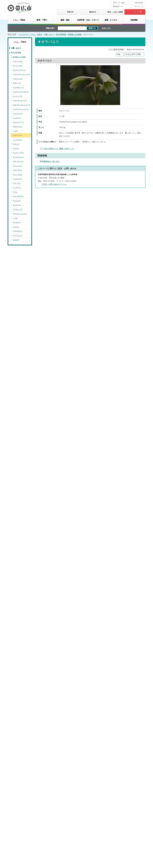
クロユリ (16, 148)
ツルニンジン (18, 658)
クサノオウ (17, 279)
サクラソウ (17, 588)
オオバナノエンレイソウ (22, 105)
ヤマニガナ (17, 675)
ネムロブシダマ (18, 784)
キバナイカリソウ (19, 305)
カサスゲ (16, 266)
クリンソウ (17, 597)
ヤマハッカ (17, 640)
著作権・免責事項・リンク (74, 832)
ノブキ (15, 662)
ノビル (15, 218)
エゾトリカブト (18, 314)
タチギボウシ (18, 231)
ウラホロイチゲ (18, 327)
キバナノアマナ (18, 153)
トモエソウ (17, 519)
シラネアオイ (18, 357)
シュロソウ (17, 118)
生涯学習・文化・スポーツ (88, 20)
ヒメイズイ (17, 244)
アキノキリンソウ (19, 719)
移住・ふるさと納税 (115, 12)
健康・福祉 (65, 20)
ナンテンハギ (18, 423)
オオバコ (16, 627)
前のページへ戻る (119, 797)
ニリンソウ (17, 336)
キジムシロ (17, 471)
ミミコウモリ (18, 688)
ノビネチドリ (18, 179)
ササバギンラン (18, 161)
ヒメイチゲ (17, 331)
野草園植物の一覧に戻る (50, 161)
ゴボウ (15, 736)
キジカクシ (17, 222)
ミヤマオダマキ (18, 340)
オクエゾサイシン (19, 70)
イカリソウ (17, 309)
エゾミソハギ (18, 532)
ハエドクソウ (18, 645)
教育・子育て (42, 20)
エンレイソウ (18, 96)
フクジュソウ (18, 318)
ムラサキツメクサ (19, 418)
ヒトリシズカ (18, 66)
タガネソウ (17, 257)
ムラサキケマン (18, 288)
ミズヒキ (16, 558)
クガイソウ (17, 632)
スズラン (16, 227)
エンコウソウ (18, 349)
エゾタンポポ (18, 684)
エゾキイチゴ (18, 479)
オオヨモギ (17, 723)
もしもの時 (138, 12)
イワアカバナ (18, 536)
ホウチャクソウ (18, 122)
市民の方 (70, 12)
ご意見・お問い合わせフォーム (54, 184)
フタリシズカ (18, 61)
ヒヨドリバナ (18, 732)
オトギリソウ (18, 523)
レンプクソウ (18, 771)
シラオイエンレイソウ (21, 109)
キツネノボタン (18, 362)
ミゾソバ (16, 553)
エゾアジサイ (18, 567)
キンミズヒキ (18, 445)
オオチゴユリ (18, 127)
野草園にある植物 (75, 35)
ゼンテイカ (17, 205)
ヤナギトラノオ (18, 580)
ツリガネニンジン (19, 654)
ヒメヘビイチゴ (18, 462)
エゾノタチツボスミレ (21, 510)
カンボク (16, 780)
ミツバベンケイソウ (20, 392)
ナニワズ (16, 540)
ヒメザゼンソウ (18, 87)
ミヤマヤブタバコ (19, 728)
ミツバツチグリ (18, 475)
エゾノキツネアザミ (20, 667)
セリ (15, 762)
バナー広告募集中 (76, 811)
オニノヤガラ (18, 175)
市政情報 (134, 20)
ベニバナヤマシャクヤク (22, 379)
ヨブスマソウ (18, 693)
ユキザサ (16, 240)
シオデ (15, 131)
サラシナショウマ (19, 353)
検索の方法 (106, 28)
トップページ (24, 35)
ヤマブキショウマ (19, 492)
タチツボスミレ (18, 514)
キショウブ (17, 201)
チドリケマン (18, 292)
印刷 (119, 54)
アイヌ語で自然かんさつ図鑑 (58, 149)
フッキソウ (17, 375)
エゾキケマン (18, 296)
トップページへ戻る (138, 797)
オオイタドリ (18, 549)
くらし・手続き (19, 20)
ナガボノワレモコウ (20, 488)
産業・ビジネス (111, 20)
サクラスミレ (18, 497)
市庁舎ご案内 (30, 850)
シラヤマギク (18, 706)
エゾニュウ (17, 745)
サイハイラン (18, 166)
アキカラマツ (18, 370)
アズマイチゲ (18, 323)
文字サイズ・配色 (119, 3)
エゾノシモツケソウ (20, 453)
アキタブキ (17, 697)
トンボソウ (17, 188)
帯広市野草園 (61, 35)
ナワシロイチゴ (18, 484)
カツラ (15, 384)
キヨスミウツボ (18, 649)
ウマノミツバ (18, 741)
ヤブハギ (16, 405)
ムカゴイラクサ (18, 436)
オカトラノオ (18, 584)
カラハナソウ (18, 427)
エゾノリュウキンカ (20, 344)
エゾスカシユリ (18, 157)
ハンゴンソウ (18, 701)
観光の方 (93, 12)
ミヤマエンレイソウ (20, 100)
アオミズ (16, 440)
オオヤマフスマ (18, 562)
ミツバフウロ (18, 527)
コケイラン (17, 183)
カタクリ (16, 144)
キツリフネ (17, 571)
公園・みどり (49, 35)
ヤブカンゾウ (18, 209)
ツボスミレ (17, 506)
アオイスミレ (18, 501)
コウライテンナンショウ (22, 74)
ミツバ (15, 754)
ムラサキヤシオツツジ (21, 606)
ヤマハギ (16, 410)
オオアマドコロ (18, 249)
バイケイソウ (18, 114)
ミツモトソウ (18, 466)
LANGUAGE (139, 3)
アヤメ (15, 192)
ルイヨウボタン (18, 301)
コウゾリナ (17, 680)
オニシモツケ (18, 449)
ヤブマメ (16, 401)
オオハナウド (18, 758)
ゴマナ (15, 715)
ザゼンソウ (17, 83)
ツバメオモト (18, 140)
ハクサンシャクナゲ (20, 601)
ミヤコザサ (17, 270)
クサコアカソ (18, 431)
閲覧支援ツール (118, 6)
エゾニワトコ (18, 776)
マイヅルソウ (18, 235)
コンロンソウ (18, 545)
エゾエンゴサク (18, 283)
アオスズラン (18, 170)
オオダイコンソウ (19, 458)
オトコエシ (17, 789)
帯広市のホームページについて (45, 832)
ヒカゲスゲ (17, 262)
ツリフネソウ (18, 575)
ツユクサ (16, 253)
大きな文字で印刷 (133, 54)
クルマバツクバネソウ (21, 92)
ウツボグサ (17, 636)
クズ (15, 414)
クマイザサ (17, 275)
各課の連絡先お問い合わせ (127, 848)
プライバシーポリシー (99, 832)
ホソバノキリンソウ (20, 397)
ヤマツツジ (17, 610)
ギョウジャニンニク (20, 214)
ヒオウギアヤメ (18, 196)
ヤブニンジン (18, 767)
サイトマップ (139, 6)
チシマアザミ (18, 671)
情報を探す (50, 28)
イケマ (15, 623)
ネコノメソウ (18, 388)
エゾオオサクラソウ (20, 593)
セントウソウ (18, 749)
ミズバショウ (18, 79)
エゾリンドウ (18, 619)
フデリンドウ (18, 614)
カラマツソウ (18, 366)
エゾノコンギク (18, 710)
